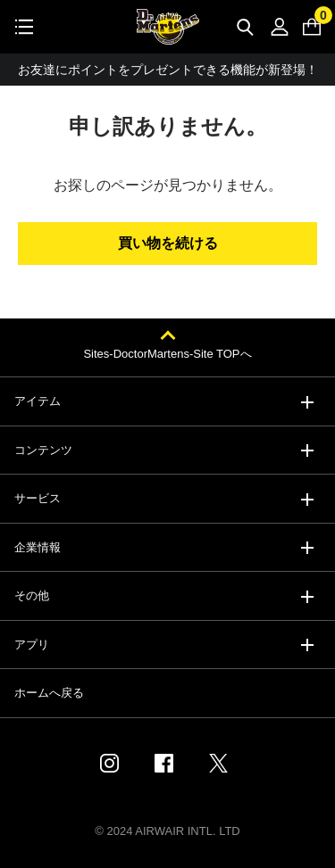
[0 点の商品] (312, 27)
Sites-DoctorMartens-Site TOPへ (167, 354)
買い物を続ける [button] (168, 243)
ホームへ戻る (49, 693)
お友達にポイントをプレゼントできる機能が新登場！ (168, 70)
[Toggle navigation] (24, 27)
